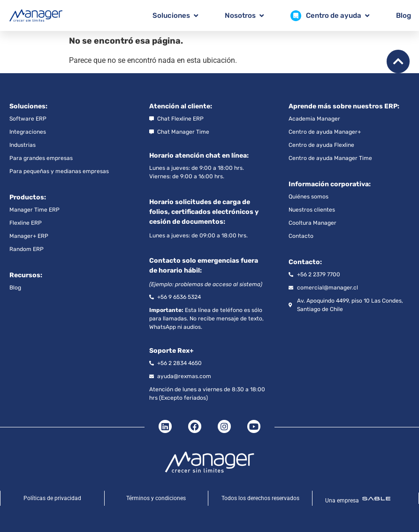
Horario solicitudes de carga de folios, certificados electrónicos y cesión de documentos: (204, 212)
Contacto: (305, 262)
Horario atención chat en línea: (199, 156)
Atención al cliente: (181, 106)
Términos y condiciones (156, 498)
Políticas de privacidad (52, 498)
